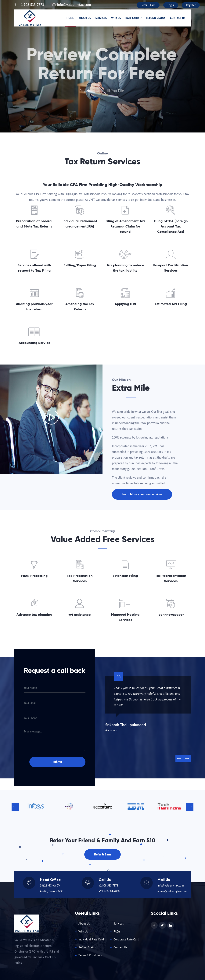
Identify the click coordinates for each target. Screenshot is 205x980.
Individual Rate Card (91, 939)
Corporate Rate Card (126, 939)
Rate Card (133, 18)
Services (101, 18)
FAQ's (117, 931)
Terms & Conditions (90, 955)
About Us (85, 18)
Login (171, 5)
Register (191, 5)
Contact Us (178, 18)
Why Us (116, 18)
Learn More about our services (142, 494)
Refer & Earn (148, 5)
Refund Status (156, 18)
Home (70, 18)
